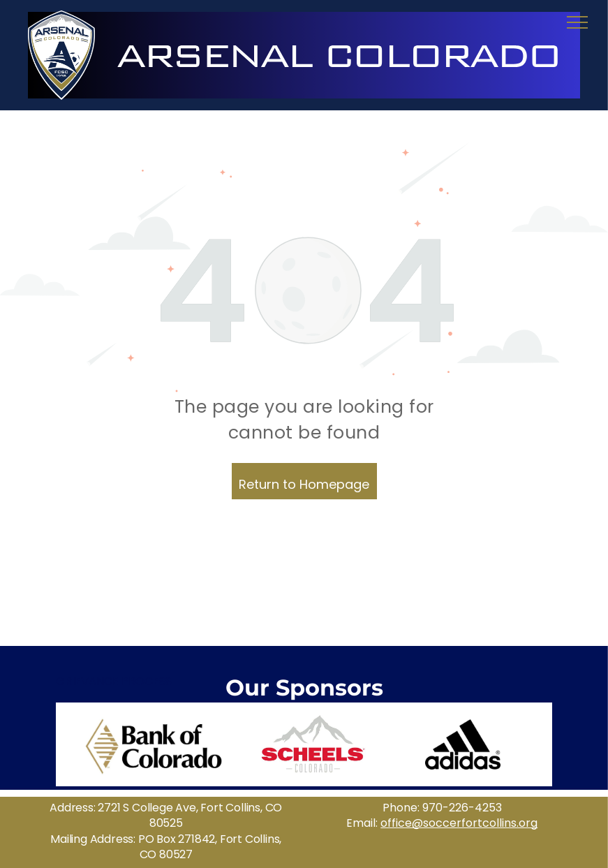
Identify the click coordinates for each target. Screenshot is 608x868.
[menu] (577, 22)
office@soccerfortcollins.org (459, 823)
